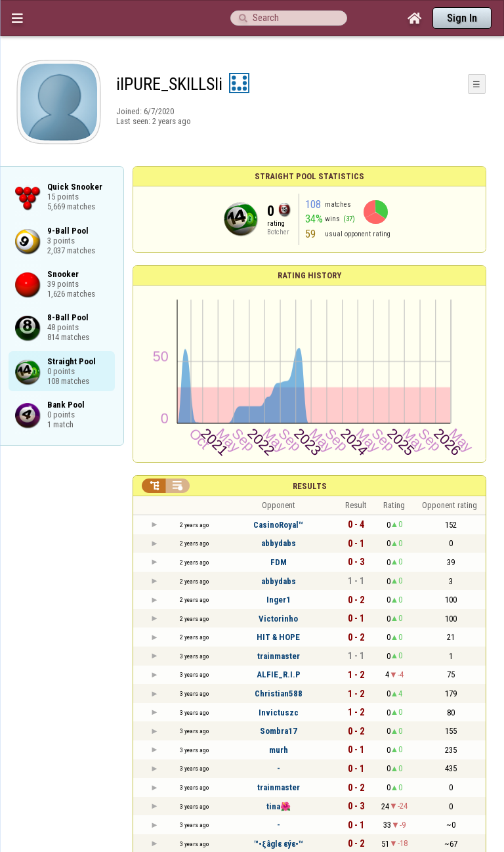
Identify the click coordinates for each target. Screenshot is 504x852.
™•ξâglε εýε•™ (279, 844)
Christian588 (279, 693)
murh (279, 750)
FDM (279, 562)
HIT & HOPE (278, 637)
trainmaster (279, 656)
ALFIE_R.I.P (279, 674)
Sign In (462, 18)
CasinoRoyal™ (278, 525)
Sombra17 (279, 731)
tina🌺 (279, 806)
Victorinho (278, 619)
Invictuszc (279, 713)
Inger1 (279, 600)
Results (310, 486)
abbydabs (279, 543)
